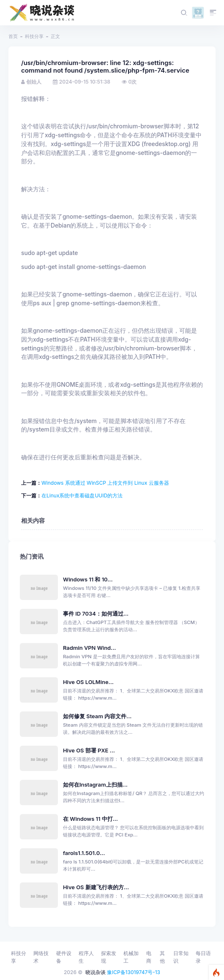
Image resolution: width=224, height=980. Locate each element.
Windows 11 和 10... (88, 580)
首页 (13, 36)
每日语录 (203, 957)
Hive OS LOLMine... (88, 682)
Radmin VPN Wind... (89, 648)
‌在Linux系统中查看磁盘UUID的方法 (82, 495)
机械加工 (131, 957)
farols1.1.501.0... (84, 853)
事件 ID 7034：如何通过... (96, 614)
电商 (149, 957)
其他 (162, 957)
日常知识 (181, 957)
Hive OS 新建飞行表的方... (96, 887)
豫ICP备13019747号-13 (134, 972)
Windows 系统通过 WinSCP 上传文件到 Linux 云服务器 (105, 483)
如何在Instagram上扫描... (95, 785)
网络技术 (41, 957)
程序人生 (86, 957)
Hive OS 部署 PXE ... (89, 751)
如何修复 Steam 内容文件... (97, 716)
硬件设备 (64, 957)
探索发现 (109, 957)
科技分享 (34, 36)
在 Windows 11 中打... (90, 819)
